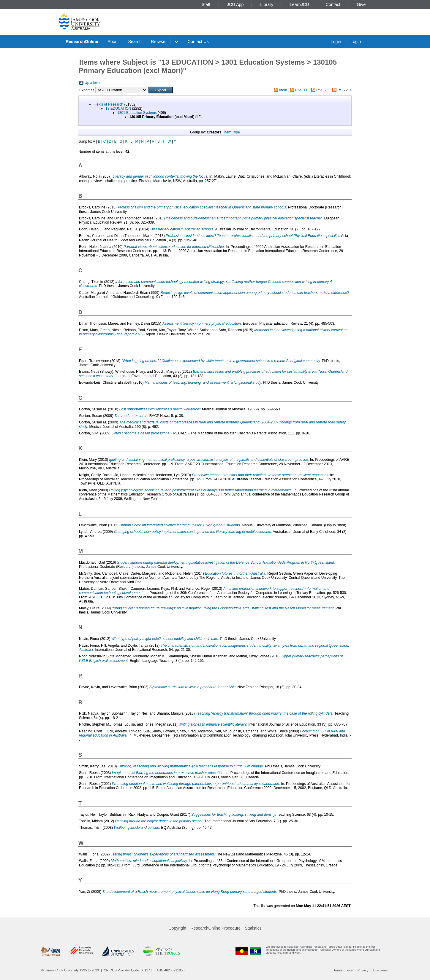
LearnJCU (299, 4)
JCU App (235, 4)
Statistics (253, 928)
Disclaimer (381, 970)
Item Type (232, 132)
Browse (158, 42)
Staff (206, 4)
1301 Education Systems (137, 113)
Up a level (93, 83)
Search (135, 42)
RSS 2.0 (323, 90)
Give (361, 4)
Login (336, 42)
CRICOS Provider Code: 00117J (128, 970)
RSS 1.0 (302, 90)
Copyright (178, 928)
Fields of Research (108, 104)
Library (267, 4)
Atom (283, 90)
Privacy (363, 970)
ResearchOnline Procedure (216, 928)
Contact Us (198, 42)
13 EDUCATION (118, 109)
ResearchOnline (82, 42)
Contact (333, 4)
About (113, 42)
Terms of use (343, 970)
